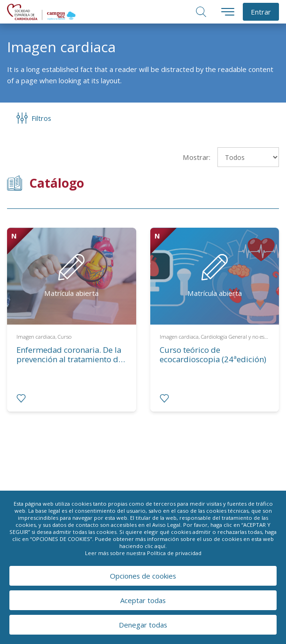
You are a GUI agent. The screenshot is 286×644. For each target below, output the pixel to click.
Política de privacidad (174, 553)
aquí (160, 546)
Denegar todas (143, 625)
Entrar (261, 12)
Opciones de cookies (143, 576)
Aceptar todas (143, 600)
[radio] (21, 398)
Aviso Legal (166, 525)
